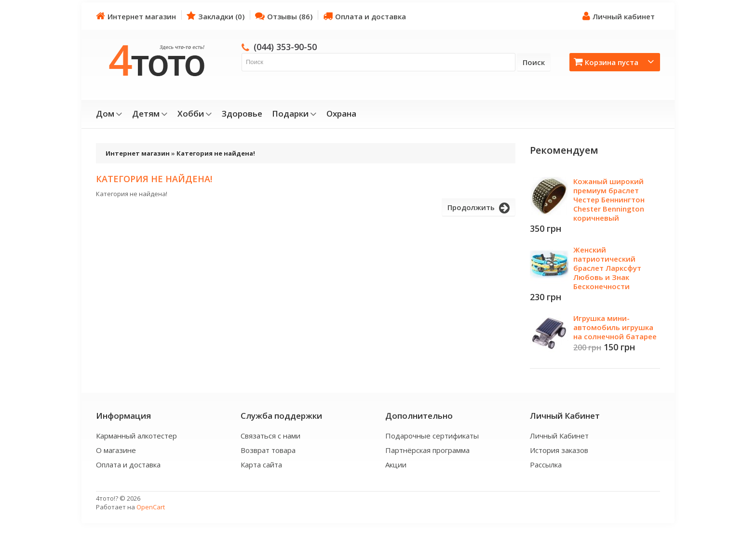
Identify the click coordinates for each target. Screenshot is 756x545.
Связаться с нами (270, 436)
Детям (150, 114)
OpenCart (151, 507)
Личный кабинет (619, 16)
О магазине (116, 450)
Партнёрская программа (427, 450)
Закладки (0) (216, 16)
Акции (396, 465)
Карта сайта (261, 465)
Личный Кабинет (559, 436)
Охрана (341, 114)
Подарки (294, 114)
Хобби (195, 114)
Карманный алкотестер (136, 436)
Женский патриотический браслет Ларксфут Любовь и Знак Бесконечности (607, 268)
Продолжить (479, 208)
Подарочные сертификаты (432, 436)
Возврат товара (268, 450)
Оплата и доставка (364, 16)
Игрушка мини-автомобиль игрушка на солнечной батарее (615, 327)
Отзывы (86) (284, 16)
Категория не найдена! (216, 153)
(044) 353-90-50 (285, 47)
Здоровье (242, 114)
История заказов (559, 450)
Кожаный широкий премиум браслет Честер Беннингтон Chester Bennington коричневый (609, 199)
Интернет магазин (136, 16)
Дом (109, 114)
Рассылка (546, 465)
